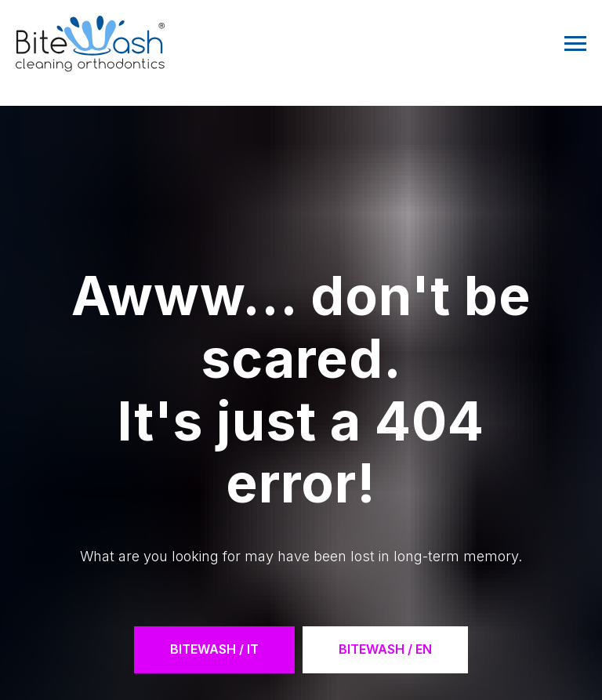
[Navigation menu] (575, 44)
